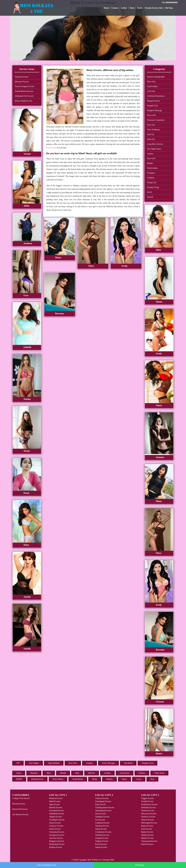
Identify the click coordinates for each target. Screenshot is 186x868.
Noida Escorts (55, 829)
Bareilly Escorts (56, 808)
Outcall (150, 197)
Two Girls (73, 763)
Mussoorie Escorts (149, 814)
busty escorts (52, 148)
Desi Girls (151, 158)
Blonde (63, 773)
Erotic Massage (108, 763)
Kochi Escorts (101, 844)
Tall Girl (151, 134)
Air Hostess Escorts (20, 814)
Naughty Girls (147, 763)
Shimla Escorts (147, 835)
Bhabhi (150, 163)
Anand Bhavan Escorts (24, 91)
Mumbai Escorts (56, 798)
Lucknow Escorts (56, 826)
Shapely (109, 779)
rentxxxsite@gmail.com (47, 865)
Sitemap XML (109, 860)
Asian (19, 773)
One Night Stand (154, 149)
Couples (90, 763)
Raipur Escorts (147, 826)
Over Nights (34, 763)
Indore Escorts (101, 847)
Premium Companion (156, 120)
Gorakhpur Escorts (57, 820)
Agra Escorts (54, 804)
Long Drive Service (155, 144)
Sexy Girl (151, 125)
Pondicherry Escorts (149, 804)
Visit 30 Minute (153, 130)
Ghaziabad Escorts (57, 832)
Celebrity (151, 178)
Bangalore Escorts (57, 841)
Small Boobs (78, 779)
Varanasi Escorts (22, 77)
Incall (149, 192)
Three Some (159, 773)
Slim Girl (151, 139)
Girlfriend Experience (156, 96)
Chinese (142, 773)
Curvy (139, 779)
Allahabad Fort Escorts (24, 96)
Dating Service (37, 779)
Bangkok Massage (155, 110)
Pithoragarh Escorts (149, 823)
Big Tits (92, 773)
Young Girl (152, 182)
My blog (169, 8)
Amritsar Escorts (102, 826)
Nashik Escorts (147, 801)
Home (106, 8)
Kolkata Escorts (56, 847)
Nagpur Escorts (148, 798)
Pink (77, 773)
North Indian (152, 168)
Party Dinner (58, 779)
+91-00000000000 (170, 2)
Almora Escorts (148, 820)
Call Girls (151, 91)
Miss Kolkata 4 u (94, 860)
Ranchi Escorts (147, 844)
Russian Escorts (19, 804)
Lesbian (107, 773)
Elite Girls (151, 82)
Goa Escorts (100, 820)
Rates (132, 8)
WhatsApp (139, 865)
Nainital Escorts (148, 811)
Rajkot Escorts (147, 832)
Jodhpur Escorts (102, 841)
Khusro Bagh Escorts (23, 101)
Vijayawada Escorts (149, 841)
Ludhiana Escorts (102, 823)
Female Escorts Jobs (154, 8)
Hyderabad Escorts (57, 844)
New (152, 779)
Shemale (34, 773)
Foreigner (151, 173)
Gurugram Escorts (57, 835)
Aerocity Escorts (56, 838)
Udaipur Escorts (102, 838)
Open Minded (54, 763)
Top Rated (128, 763)
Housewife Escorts (20, 809)
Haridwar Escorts (148, 817)
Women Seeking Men (156, 77)
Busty (124, 779)
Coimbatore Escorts (103, 832)
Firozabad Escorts (56, 811)
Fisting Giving (153, 187)
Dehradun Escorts (149, 808)
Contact (115, 8)
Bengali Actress (153, 101)
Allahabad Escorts (57, 814)
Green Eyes (125, 773)
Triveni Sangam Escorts (25, 86)
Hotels (140, 8)
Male (49, 773)
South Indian (152, 86)
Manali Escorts (147, 838)
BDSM (19, 779)
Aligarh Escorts (55, 817)
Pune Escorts (100, 804)
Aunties (150, 154)
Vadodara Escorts (102, 817)
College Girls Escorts (21, 798)
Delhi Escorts (55, 801)
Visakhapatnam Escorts (105, 808)
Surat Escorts (101, 814)
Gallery (124, 8)
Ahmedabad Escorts (103, 811)
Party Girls (151, 115)
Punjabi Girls (152, 106)
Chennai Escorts (102, 798)
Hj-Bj (95, 779)
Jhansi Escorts (55, 823)
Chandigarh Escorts (103, 801)
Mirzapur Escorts (22, 82)
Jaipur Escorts (101, 829)
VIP (18, 763)
